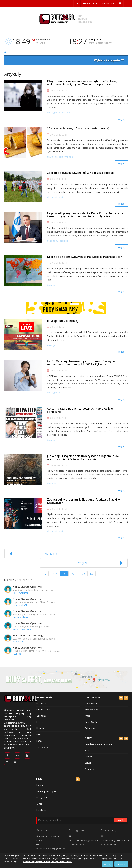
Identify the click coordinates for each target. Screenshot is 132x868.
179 (92, 570)
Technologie (42, 744)
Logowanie (108, 3)
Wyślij (121, 817)
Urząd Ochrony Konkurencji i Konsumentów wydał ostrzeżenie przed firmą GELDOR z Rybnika (81, 366)
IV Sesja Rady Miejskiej (63, 324)
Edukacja (89, 747)
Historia (40, 725)
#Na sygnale (54, 113)
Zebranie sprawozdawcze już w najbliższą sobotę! (81, 174)
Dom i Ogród (91, 719)
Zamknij (121, 864)
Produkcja (90, 766)
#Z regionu (53, 243)
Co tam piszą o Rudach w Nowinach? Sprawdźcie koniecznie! (80, 414)
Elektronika (90, 725)
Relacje (40, 719)
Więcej (121, 119)
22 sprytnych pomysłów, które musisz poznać (78, 129)
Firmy (88, 735)
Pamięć (40, 738)
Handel (88, 753)
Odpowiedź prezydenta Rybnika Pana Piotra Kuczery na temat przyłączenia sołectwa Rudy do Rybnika (85, 216)
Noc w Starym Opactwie (27, 583)
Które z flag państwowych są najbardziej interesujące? (84, 259)
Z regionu (41, 713)
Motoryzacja (91, 700)
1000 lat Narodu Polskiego (28, 632)
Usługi (88, 760)
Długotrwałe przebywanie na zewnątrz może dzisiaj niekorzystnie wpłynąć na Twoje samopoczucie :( (82, 83)
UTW (39, 731)
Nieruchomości (92, 706)
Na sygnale (42, 700)
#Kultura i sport (55, 157)
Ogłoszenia (92, 694)
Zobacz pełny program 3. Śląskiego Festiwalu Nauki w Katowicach (83, 507)
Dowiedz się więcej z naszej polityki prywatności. (48, 862)
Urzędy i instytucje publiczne (99, 741)
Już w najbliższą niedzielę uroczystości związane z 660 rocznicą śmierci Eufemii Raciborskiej (83, 462)
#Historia (52, 488)
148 (64, 570)
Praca (87, 713)
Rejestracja (90, 3)
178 (83, 570)
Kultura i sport (43, 706)
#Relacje (66, 113)
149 (72, 570)
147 (55, 570)
